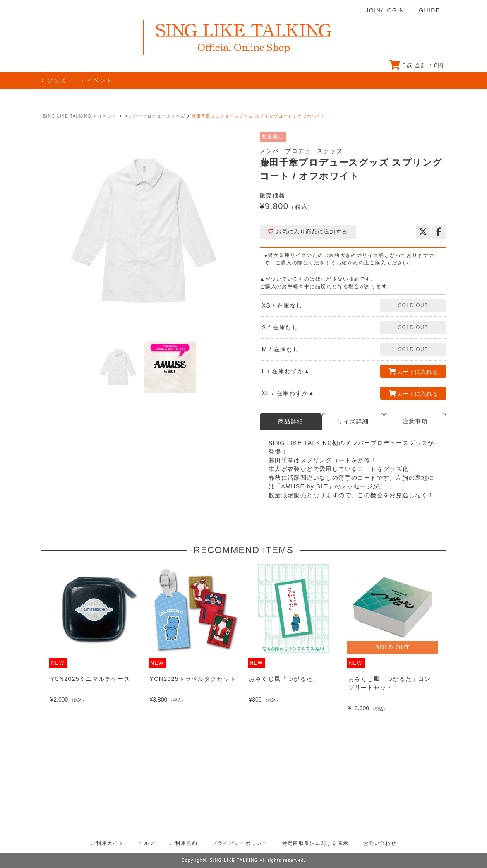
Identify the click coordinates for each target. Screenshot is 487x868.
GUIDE (429, 10)
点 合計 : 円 (417, 65)
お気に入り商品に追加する (308, 232)
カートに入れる (413, 371)
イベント (108, 116)
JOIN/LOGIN (385, 10)
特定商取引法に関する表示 (315, 843)
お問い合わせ (380, 843)
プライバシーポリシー (240, 843)
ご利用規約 (184, 843)
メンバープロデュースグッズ (154, 116)
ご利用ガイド (107, 843)
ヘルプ (147, 843)
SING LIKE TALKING (67, 116)
